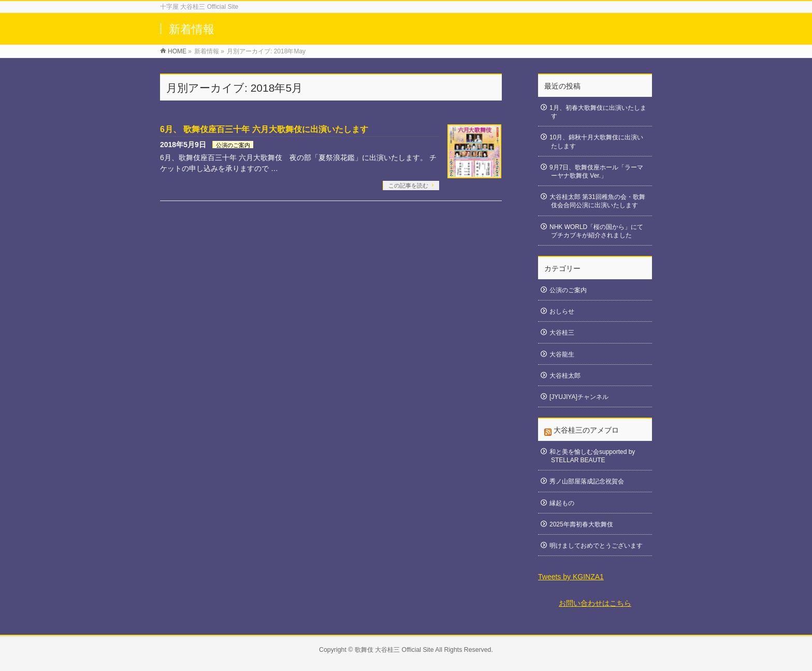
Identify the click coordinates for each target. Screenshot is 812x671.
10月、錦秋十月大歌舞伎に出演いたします (596, 141)
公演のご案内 (233, 145)
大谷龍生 (562, 354)
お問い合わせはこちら (595, 603)
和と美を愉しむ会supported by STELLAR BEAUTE (592, 456)
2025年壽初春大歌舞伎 (581, 524)
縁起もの (562, 503)
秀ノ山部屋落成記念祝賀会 (587, 481)
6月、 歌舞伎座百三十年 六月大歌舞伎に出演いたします (264, 129)
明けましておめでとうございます (596, 546)
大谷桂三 (562, 333)
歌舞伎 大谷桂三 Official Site (394, 650)
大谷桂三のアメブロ (586, 430)
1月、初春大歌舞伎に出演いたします (598, 112)
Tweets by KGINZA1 (571, 577)
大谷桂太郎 (565, 376)
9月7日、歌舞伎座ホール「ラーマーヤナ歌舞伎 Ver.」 (596, 172)
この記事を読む (408, 185)
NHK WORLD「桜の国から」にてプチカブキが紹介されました (596, 231)
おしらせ (562, 311)
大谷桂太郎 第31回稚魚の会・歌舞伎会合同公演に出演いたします (597, 201)
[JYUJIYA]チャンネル (579, 397)
